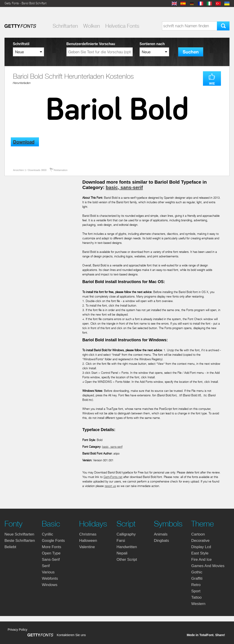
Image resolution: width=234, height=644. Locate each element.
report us (110, 486)
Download (24, 142)
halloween (88, 541)
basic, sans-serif (124, 187)
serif (46, 566)
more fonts (52, 547)
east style (200, 553)
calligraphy (126, 534)
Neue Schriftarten (19, 534)
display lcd (201, 547)
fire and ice (201, 560)
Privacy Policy (17, 630)
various (48, 572)
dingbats (161, 541)
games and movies (208, 566)
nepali (122, 553)
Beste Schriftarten (20, 541)
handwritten (127, 547)
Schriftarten (65, 26)
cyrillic (47, 534)
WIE (212, 83)
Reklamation (61, 170)
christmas (88, 534)
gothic (197, 572)
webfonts (50, 578)
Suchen (191, 52)
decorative (200, 541)
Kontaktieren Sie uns (71, 635)
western (198, 604)
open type (51, 553)
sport (196, 591)
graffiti (197, 578)
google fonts (53, 541)
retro (196, 585)
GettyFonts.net (113, 477)
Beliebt (10, 547)
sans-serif (51, 560)
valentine (87, 547)
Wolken (92, 26)
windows (50, 585)
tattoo (196, 597)
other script (127, 560)
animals (161, 534)
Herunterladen (22, 83)
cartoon (198, 534)
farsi (121, 541)
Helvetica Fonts (122, 26)
